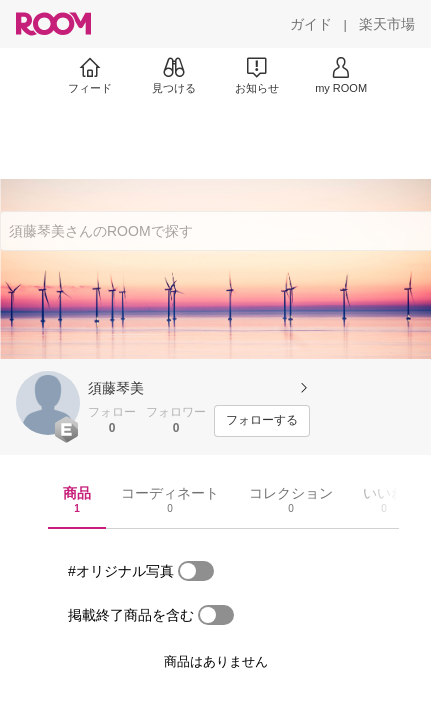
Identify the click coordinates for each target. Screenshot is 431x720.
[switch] (196, 571)
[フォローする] (262, 421)
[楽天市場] (387, 24)
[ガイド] (311, 24)
